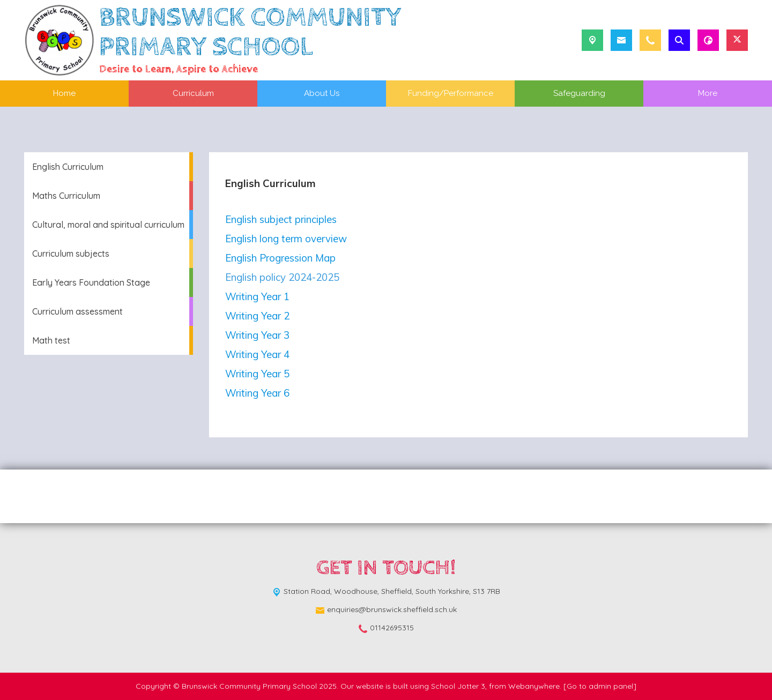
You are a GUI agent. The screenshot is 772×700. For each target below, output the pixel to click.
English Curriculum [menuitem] (68, 167)
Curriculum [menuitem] (193, 93)
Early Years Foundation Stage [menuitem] (91, 282)
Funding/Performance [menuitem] (451, 93)
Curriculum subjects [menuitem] (71, 254)
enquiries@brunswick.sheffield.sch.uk (392, 609)
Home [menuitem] (64, 93)
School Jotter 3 (458, 686)
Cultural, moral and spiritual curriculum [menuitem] (108, 225)
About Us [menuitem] (322, 93)
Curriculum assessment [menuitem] (77, 311)
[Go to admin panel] (600, 686)
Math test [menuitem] (51, 340)
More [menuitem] (708, 93)
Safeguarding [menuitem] (579, 93)
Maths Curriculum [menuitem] (66, 196)
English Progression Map (280, 258)
